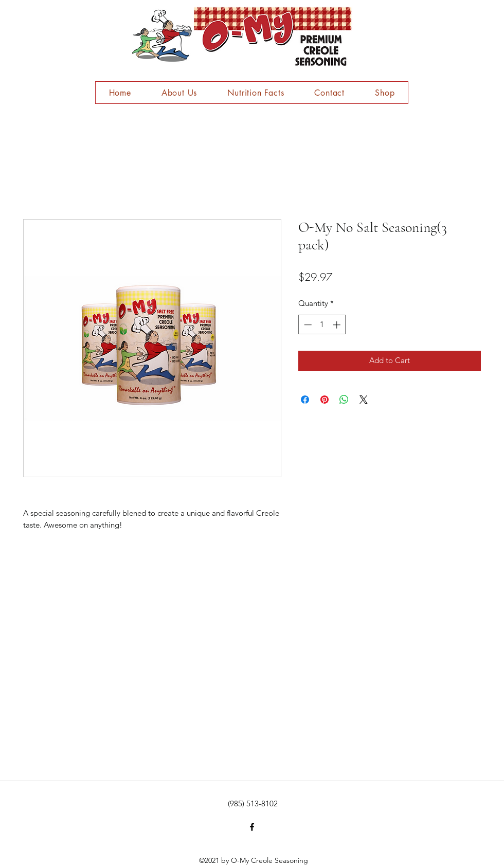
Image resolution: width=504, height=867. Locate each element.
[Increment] (338, 325)
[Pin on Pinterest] (325, 400)
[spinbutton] (322, 325)
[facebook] (252, 827)
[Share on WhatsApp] (344, 400)
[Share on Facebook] (305, 400)
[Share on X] (364, 400)
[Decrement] (307, 325)
